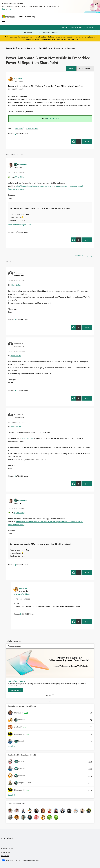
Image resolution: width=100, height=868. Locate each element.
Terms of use (6, 852)
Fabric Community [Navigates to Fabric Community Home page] (26, 17)
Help (81, 27)
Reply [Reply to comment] (87, 240)
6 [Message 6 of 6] (15, 319)
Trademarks (5, 856)
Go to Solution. (53, 119)
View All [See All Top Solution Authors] (12, 746)
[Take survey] (16, 690)
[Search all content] (69, 32)
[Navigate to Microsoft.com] (8, 17)
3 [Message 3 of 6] (21, 614)
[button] (71, 68)
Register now (73, 39)
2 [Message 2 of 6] (15, 232)
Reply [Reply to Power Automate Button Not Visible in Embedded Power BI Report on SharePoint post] (87, 142)
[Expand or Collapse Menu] (3, 22)
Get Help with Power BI (51, 48)
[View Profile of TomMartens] (23, 164)
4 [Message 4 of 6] (15, 476)
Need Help (19, 128)
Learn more (7, 9)
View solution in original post (20, 225)
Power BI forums (15, 48)
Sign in (73, 27)
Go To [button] (89, 27)
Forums (31, 48)
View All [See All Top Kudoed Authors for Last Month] (12, 795)
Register (65, 27)
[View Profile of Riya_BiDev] (18, 78)
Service (71, 48)
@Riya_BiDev (19, 177)
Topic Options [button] (85, 68)
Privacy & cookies (7, 848)
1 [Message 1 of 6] (15, 134)
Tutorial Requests (32, 128)
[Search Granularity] (32, 32)
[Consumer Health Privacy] (30, 860)
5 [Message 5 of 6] (15, 390)
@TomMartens (28, 438)
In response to (22, 594)
